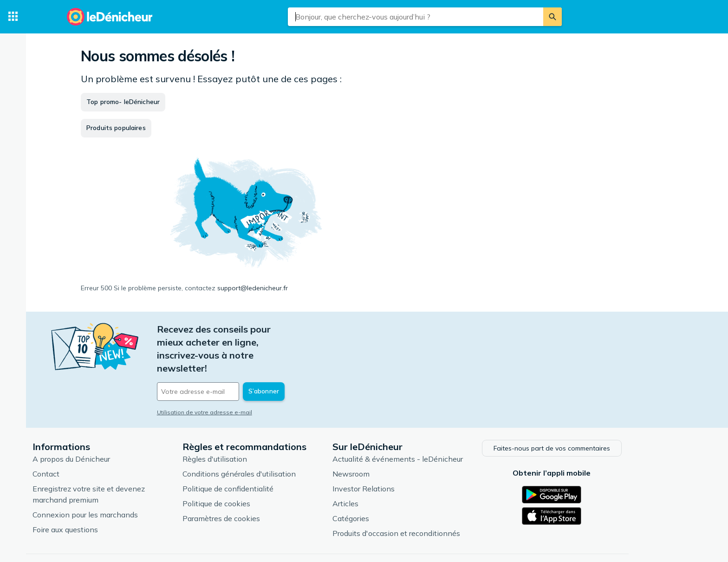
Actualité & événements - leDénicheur (435, 426)
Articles (383, 471)
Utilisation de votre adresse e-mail (242, 373)
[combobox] (416, 17)
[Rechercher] (552, 17)
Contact (83, 441)
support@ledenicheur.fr (253, 288)
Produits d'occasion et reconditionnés (433, 500)
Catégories (388, 485)
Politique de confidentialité (265, 456)
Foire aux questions (102, 497)
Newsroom (388, 441)
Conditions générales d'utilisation (276, 441)
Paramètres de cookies (258, 485)
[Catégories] (13, 17)
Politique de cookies (253, 471)
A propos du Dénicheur (108, 426)
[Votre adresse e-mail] (257, 353)
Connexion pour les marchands (122, 482)
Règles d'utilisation (252, 426)
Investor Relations (401, 456)
